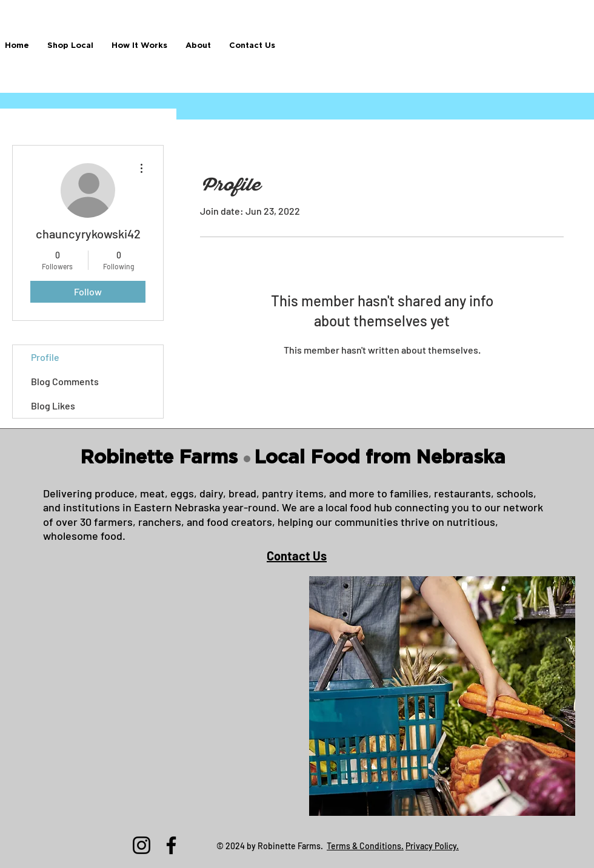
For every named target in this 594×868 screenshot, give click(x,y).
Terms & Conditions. (365, 846)
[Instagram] (142, 845)
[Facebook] (171, 845)
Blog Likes (53, 405)
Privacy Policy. (432, 846)
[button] (70, 46)
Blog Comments (65, 381)
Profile (45, 357)
